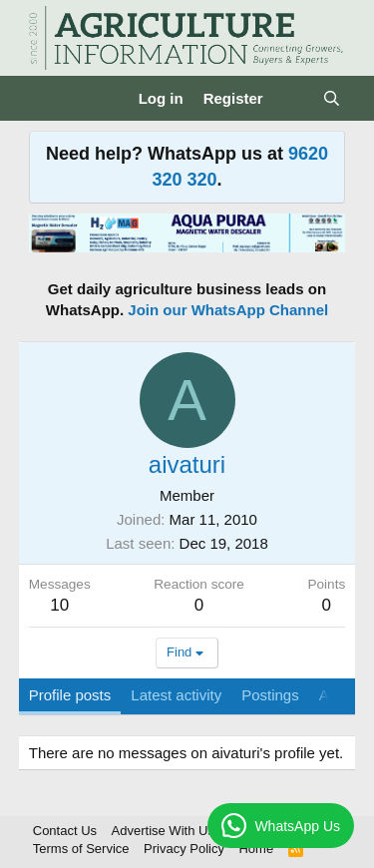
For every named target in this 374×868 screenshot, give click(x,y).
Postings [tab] (270, 695)
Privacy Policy (184, 849)
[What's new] (293, 98)
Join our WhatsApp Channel (228, 310)
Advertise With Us (163, 831)
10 (59, 605)
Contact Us (65, 831)
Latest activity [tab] (176, 695)
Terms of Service (81, 849)
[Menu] (46, 99)
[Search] (332, 98)
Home (256, 849)
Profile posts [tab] (70, 695)
